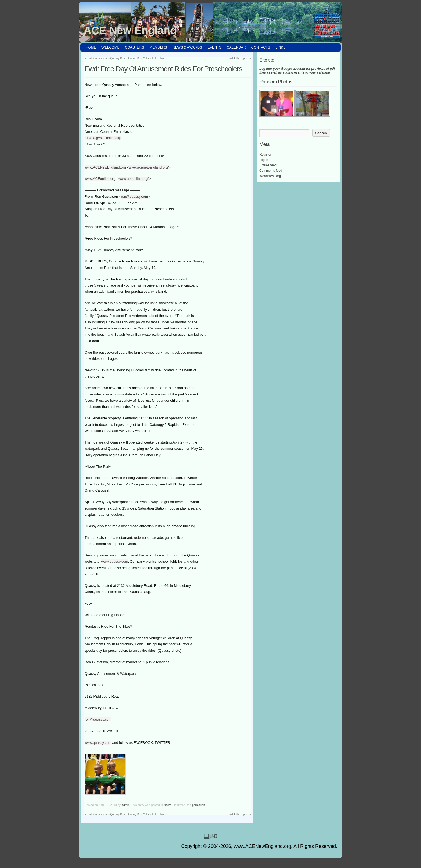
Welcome (110, 47)
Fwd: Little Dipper (239, 58)
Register (265, 155)
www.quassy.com (115, 561)
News (168, 805)
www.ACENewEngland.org (105, 167)
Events (215, 47)
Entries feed (268, 165)
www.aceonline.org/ (134, 179)
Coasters (135, 47)
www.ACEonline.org (100, 179)
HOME (91, 47)
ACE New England (130, 30)
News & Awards (187, 47)
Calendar (236, 47)
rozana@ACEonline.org (103, 138)
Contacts (261, 47)
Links (281, 47)
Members (158, 47)
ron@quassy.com (134, 197)
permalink (198, 805)
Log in (264, 160)
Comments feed (271, 171)
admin (126, 805)
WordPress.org (270, 176)
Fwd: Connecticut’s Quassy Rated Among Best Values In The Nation (126, 58)
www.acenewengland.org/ (149, 167)
